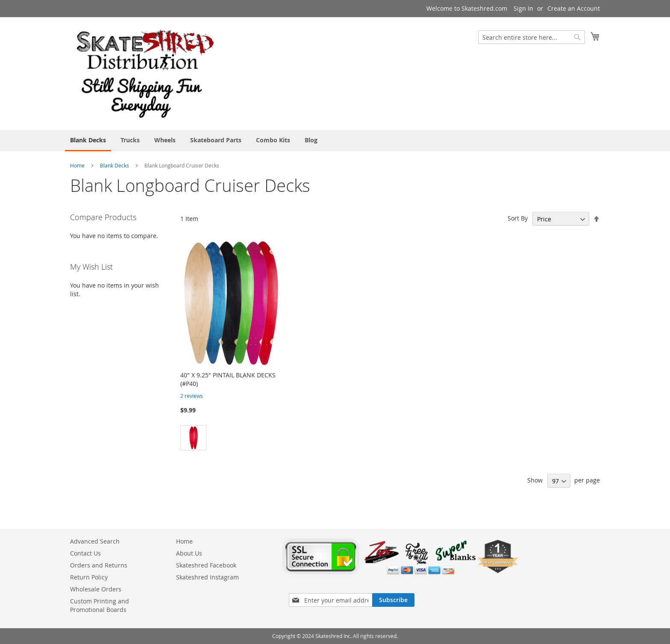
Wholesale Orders (96, 589)
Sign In (523, 8)
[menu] (335, 141)
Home (77, 165)
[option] (193, 438)
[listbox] (232, 439)
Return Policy (89, 577)
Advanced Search (95, 541)
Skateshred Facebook (206, 565)
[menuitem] (88, 141)
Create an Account (574, 8)
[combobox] (532, 37)
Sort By (518, 218)
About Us (189, 553)
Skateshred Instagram (207, 577)
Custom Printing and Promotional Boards (100, 605)
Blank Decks (115, 165)
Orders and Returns (99, 565)
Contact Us (85, 553)
